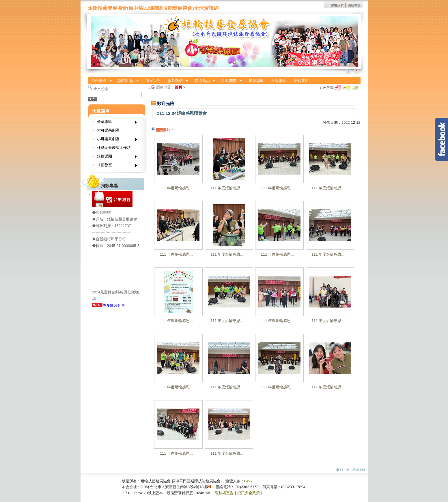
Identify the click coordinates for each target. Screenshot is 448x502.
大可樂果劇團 (108, 130)
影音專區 (256, 81)
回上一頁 (343, 470)
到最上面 (358, 470)
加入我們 (153, 81)
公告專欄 (100, 81)
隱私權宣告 (224, 493)
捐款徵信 (176, 81)
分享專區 (115, 123)
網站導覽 (354, 5)
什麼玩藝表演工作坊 (114, 148)
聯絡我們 (337, 5)
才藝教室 (115, 166)
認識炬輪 (127, 81)
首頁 (178, 87)
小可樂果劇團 (115, 140)
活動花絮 (230, 81)
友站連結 (301, 81)
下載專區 (279, 81)
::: (330, 5)
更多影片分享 (109, 305)
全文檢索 (101, 89)
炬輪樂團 (115, 157)
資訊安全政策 (249, 493)
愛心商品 (203, 81)
